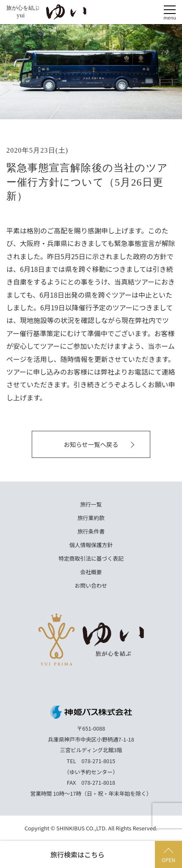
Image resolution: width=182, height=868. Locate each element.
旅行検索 (77, 854)
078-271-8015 (99, 761)
